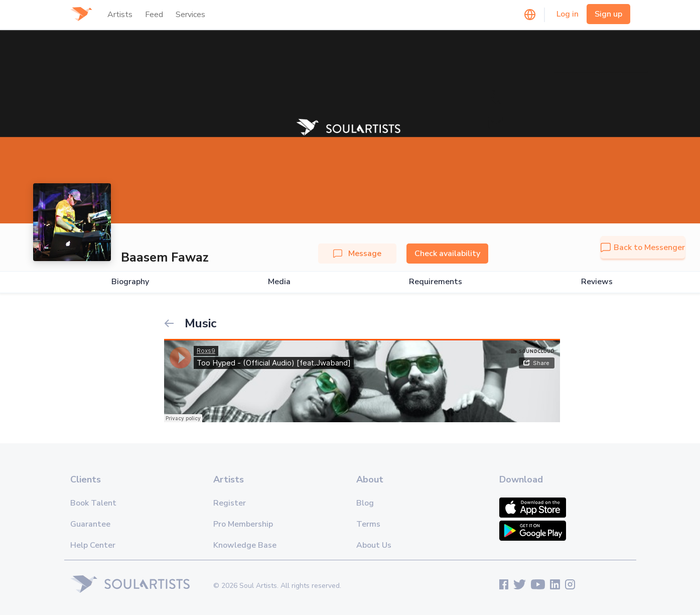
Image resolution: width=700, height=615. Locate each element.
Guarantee (90, 524)
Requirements (436, 282)
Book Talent (93, 503)
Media (279, 282)
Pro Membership (243, 524)
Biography (130, 282)
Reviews (597, 282)
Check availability (447, 254)
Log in (568, 14)
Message (357, 254)
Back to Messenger (643, 248)
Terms (368, 524)
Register (230, 503)
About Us (374, 545)
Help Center (93, 545)
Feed (154, 15)
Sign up (608, 14)
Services (190, 15)
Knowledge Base (245, 545)
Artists (120, 15)
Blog (365, 503)
